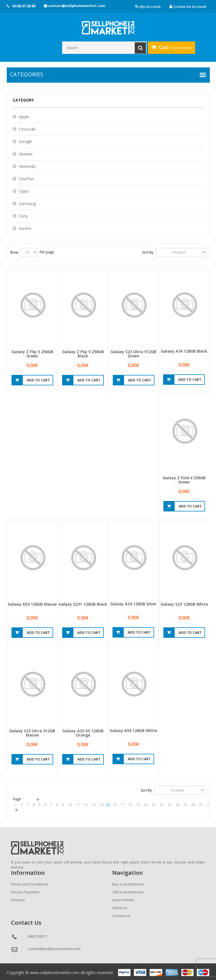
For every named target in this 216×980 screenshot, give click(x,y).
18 (130, 805)
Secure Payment (25, 892)
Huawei (26, 154)
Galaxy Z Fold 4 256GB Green (184, 480)
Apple (24, 117)
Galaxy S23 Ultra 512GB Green (133, 354)
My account (148, 6)
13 (94, 805)
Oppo (24, 191)
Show (14, 252)
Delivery (18, 900)
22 (162, 805)
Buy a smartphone (128, 884)
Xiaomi (25, 228)
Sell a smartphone (128, 892)
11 (78, 805)
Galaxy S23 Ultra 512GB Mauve (32, 733)
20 (146, 805)
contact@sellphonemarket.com (75, 6)
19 (138, 805)
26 (193, 805)
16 (114, 805)
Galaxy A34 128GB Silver (133, 604)
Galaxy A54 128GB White (133, 730)
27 (201, 805)
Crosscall (27, 129)
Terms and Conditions (30, 884)
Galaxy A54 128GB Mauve (32, 604)
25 (185, 805)
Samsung (27, 204)
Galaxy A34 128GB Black (184, 351)
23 (170, 805)
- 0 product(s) (172, 47)
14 (102, 805)
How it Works (123, 900)
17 (122, 805)
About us (120, 908)
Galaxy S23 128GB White (184, 604)
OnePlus (26, 179)
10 (70, 805)
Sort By (148, 252)
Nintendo (27, 166)
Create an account (188, 6)
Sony (23, 216)
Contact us (121, 916)
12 (86, 805)
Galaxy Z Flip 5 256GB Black (83, 354)
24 (177, 805)
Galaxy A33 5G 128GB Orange (83, 733)
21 (154, 805)
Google (25, 141)
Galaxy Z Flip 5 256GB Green (32, 354)
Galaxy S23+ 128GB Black (83, 604)
